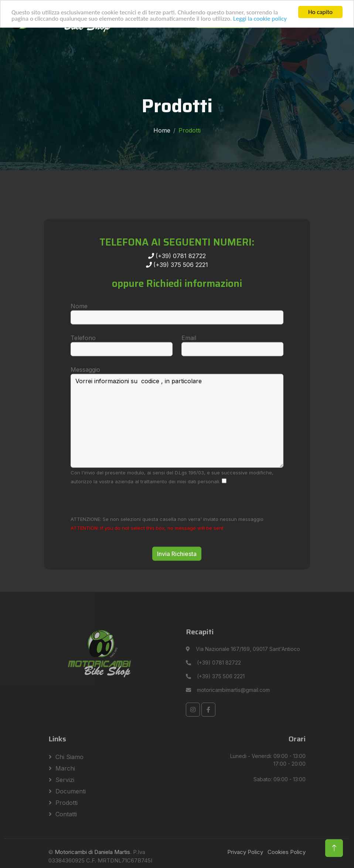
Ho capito (320, 12)
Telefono (83, 364)
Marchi (65, 768)
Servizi (65, 780)
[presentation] (127, 526)
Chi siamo (69, 757)
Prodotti (67, 803)
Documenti (71, 791)
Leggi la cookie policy (260, 18)
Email (189, 364)
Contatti (66, 814)
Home (162, 130)
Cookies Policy (287, 852)
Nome (79, 333)
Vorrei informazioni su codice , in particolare (177, 447)
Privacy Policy (245, 852)
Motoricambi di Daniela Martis (92, 852)
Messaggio (85, 396)
